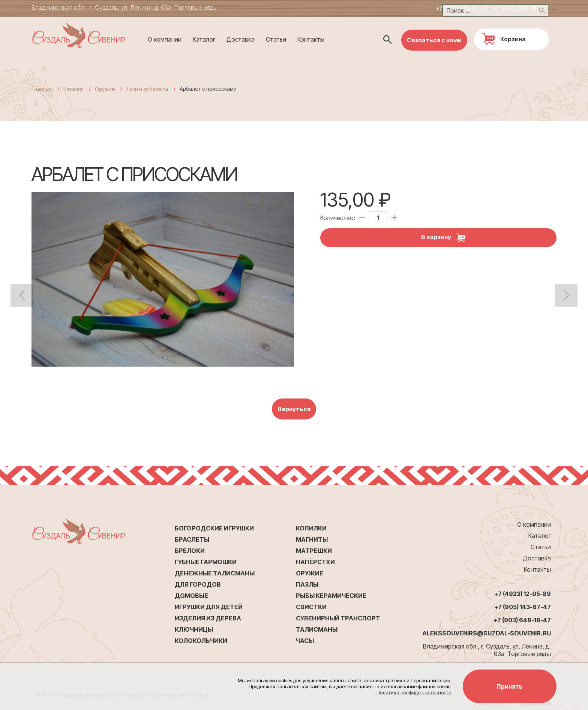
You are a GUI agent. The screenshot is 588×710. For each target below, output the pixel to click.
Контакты (311, 39)
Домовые (191, 596)
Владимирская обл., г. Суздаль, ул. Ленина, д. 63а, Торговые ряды (124, 7)
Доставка (241, 39)
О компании (165, 39)
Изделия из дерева (208, 618)
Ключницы (194, 629)
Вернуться (294, 409)
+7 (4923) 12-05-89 (523, 594)
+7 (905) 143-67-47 (462, 8)
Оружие (310, 573)
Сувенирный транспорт (338, 618)
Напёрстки (315, 562)
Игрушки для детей (209, 607)
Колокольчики (201, 641)
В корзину (446, 238)
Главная (42, 89)
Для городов (198, 584)
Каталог (204, 39)
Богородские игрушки (214, 528)
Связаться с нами (434, 40)
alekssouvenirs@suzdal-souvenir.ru (487, 633)
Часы (305, 641)
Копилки (311, 528)
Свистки (311, 607)
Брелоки (190, 551)
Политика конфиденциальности (414, 692)
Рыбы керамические (331, 596)
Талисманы (317, 629)
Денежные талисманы (215, 573)
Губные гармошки (206, 562)
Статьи (276, 39)
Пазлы (307, 584)
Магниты (312, 539)
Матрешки (314, 551)
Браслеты (192, 539)
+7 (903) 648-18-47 (519, 8)
